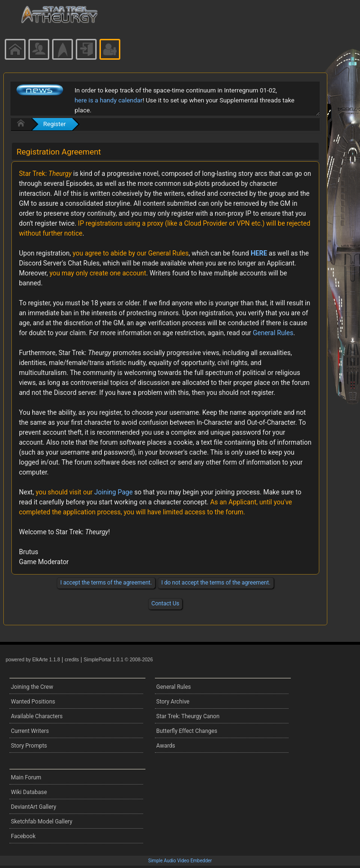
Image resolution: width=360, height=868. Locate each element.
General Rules (273, 333)
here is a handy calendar (109, 100)
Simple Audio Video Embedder (180, 861)
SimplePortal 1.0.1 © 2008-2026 (118, 660)
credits (72, 660)
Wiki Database (29, 792)
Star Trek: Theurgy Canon (188, 716)
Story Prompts (29, 746)
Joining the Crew (32, 687)
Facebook (23, 836)
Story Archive (173, 702)
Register (54, 124)
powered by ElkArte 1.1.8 (33, 660)
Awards (166, 746)
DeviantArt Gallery (34, 807)
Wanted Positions (33, 702)
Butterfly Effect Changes (187, 731)
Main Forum (26, 777)
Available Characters (37, 716)
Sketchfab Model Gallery (42, 822)
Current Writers (30, 731)
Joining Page (113, 492)
